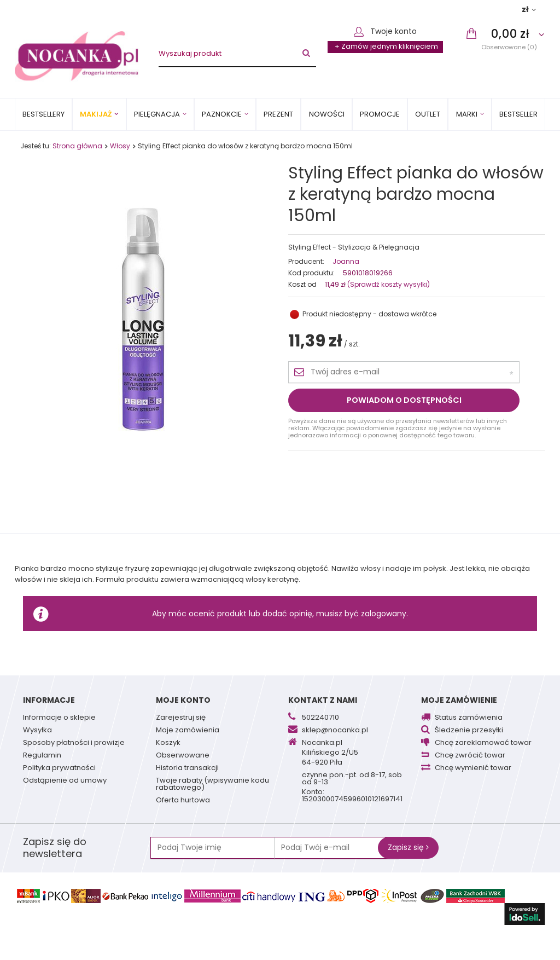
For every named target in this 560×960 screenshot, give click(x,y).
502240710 (320, 718)
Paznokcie (222, 114)
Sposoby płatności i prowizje (74, 743)
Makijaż (96, 114)
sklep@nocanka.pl (335, 731)
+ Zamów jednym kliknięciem (386, 46)
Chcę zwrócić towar (470, 756)
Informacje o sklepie (59, 718)
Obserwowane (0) (509, 47)
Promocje (380, 114)
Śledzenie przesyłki (469, 731)
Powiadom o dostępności (404, 400)
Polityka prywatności (59, 768)
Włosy (120, 146)
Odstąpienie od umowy (65, 781)
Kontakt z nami (323, 700)
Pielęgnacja (157, 114)
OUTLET (428, 114)
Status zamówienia (469, 718)
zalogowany (384, 614)
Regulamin (42, 756)
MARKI (467, 114)
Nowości (327, 114)
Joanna (346, 262)
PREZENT (278, 114)
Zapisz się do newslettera (55, 848)
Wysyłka (37, 731)
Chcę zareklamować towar (483, 743)
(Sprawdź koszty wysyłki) (388, 284)
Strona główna (77, 146)
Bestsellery (43, 114)
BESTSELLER (518, 114)
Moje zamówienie (459, 700)
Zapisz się (408, 847)
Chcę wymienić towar (473, 768)
